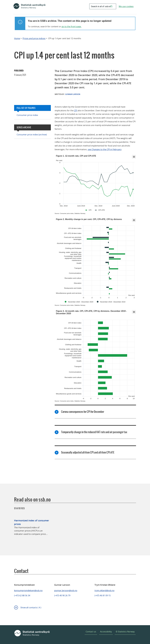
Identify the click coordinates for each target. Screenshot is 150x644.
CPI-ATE (101, 210)
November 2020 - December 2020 (81, 302)
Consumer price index (27, 115)
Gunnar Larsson (73, 94)
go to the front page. (72, 27)
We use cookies (126, 6)
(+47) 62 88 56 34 (22, 595)
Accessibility (106, 632)
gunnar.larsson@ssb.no (66, 590)
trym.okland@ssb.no (105, 590)
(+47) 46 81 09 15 (103, 595)
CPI (76, 110)
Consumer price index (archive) (32, 135)
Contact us (91, 632)
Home (17, 38)
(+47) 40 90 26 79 (62, 595)
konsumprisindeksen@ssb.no (28, 590)
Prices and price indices (34, 38)
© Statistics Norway (125, 632)
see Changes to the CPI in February (105, 149)
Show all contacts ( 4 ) (31, 608)
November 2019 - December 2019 (113, 302)
